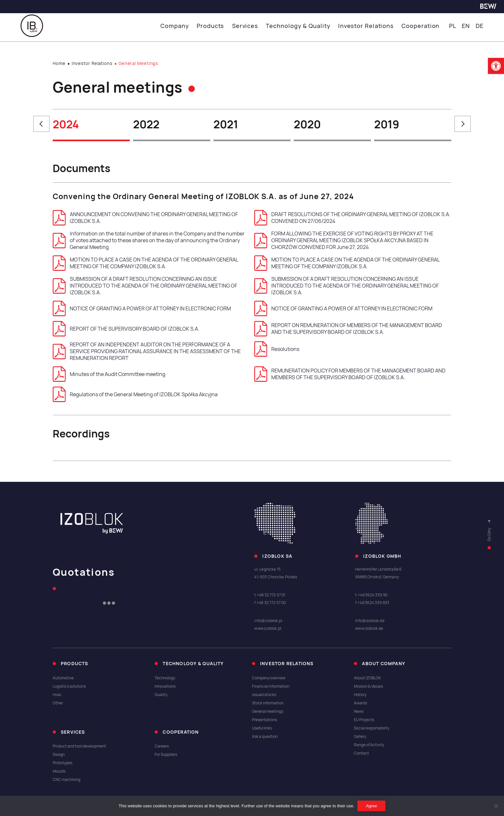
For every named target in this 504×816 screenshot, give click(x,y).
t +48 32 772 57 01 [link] (270, 595)
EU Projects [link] (364, 720)
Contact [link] (361, 753)
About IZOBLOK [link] (367, 678)
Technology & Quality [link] (301, 26)
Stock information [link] (268, 703)
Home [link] (59, 64)
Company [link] (181, 26)
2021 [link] (226, 124)
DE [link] (480, 26)
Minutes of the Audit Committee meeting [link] (109, 374)
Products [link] (216, 26)
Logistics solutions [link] (69, 686)
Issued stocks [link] (264, 695)
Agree (371, 806)
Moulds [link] (59, 771)
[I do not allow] (496, 806)
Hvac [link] (57, 695)
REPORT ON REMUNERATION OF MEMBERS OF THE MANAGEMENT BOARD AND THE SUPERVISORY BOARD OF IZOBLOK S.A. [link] (348, 329)
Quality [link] (161, 695)
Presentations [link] (265, 720)
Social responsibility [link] (372, 728)
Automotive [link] (63, 678)
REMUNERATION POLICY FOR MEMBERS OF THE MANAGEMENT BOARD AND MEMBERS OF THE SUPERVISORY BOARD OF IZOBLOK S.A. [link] (350, 374)
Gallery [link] (360, 737)
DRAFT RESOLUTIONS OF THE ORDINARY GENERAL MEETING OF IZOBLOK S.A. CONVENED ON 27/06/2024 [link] (352, 218)
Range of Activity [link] (369, 745)
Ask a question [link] (265, 737)
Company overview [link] (269, 678)
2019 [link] (387, 124)
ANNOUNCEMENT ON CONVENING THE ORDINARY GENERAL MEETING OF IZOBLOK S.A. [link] (145, 218)
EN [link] (466, 26)
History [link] (360, 695)
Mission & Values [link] (368, 686)
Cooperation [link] (421, 26)
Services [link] (250, 26)
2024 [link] (66, 124)
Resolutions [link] (277, 349)
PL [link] (452, 26)
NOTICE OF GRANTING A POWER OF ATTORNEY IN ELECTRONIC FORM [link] (142, 308)
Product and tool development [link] (79, 746)
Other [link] (58, 703)
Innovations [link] (165, 686)
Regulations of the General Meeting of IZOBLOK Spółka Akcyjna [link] (135, 394)
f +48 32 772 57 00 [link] (270, 603)
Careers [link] (162, 746)
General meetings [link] (268, 711)
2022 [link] (146, 124)
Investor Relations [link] (368, 26)
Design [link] (59, 755)
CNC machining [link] (67, 780)
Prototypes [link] (63, 763)
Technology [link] (165, 678)
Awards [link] (360, 703)
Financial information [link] (271, 686)
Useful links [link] (262, 728)
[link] (496, 66)
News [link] (359, 711)
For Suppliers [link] (166, 755)
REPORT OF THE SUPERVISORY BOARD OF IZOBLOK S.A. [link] (126, 329)
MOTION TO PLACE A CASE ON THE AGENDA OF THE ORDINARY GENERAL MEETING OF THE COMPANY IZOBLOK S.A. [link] (145, 263)
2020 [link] (307, 124)
